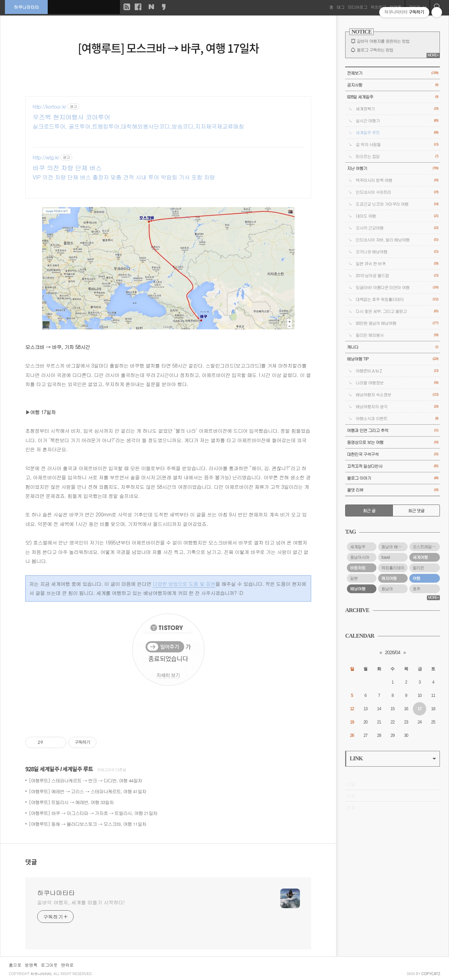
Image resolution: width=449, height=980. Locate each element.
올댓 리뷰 (393, 490)
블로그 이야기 (393, 478)
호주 (416, 589)
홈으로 (15, 965)
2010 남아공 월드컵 (397, 276)
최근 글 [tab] (369, 510)
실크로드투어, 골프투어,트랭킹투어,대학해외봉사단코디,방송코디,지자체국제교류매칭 (138, 126)
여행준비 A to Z (397, 371)
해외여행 (389, 578)
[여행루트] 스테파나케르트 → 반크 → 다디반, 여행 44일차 (85, 780)
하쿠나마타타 (27, 7)
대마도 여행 (397, 216)
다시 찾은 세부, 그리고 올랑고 (397, 311)
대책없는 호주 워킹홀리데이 (397, 299)
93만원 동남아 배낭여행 (397, 323)
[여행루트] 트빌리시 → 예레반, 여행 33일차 (71, 802)
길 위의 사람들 (397, 145)
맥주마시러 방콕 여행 (397, 180)
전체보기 (393, 73)
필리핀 (418, 568)
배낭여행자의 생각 (397, 407)
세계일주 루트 (78, 769)
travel (386, 557)
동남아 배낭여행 (394, 547)
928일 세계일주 (42, 769)
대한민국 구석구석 (393, 454)
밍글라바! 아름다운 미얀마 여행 (397, 287)
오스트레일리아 (426, 547)
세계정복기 (397, 109)
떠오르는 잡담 (397, 156)
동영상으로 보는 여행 (393, 442)
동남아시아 (360, 557)
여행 (416, 578)
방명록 (31, 965)
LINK (393, 758)
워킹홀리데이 (393, 568)
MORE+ (433, 55)
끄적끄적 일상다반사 (393, 466)
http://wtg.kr (46, 157)
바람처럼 (358, 568)
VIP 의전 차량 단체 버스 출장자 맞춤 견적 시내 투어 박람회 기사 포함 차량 (124, 177)
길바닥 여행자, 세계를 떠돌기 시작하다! (81, 902)
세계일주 (358, 547)
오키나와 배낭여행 (397, 252)
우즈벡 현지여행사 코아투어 (71, 117)
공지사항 (393, 85)
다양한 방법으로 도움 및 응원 (184, 584)
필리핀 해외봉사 (397, 335)
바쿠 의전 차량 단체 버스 (67, 168)
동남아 (387, 589)
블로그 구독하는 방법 (375, 50)
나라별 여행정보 (397, 383)
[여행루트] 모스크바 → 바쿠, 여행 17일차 (168, 48)
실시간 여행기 (397, 121)
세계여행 (420, 557)
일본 (354, 578)
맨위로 (67, 965)
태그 (340, 7)
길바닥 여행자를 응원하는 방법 (383, 41)
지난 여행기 (393, 168)
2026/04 (393, 652)
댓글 (31, 862)
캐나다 (393, 347)
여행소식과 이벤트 (397, 419)
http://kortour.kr (49, 107)
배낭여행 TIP (393, 359)
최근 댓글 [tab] (416, 510)
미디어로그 (357, 7)
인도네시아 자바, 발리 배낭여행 (397, 240)
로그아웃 (49, 965)
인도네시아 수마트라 (397, 192)
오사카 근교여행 (397, 228)
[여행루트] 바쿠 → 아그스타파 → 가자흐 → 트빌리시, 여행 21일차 (93, 813)
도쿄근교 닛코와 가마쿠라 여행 (397, 204)
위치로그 (378, 7)
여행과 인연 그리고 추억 (393, 430)
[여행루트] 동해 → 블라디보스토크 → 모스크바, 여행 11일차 (88, 824)
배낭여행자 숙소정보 (397, 395)
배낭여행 (358, 589)
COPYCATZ (431, 974)
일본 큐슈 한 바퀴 (397, 264)
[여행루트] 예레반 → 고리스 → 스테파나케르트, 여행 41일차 (88, 791)
